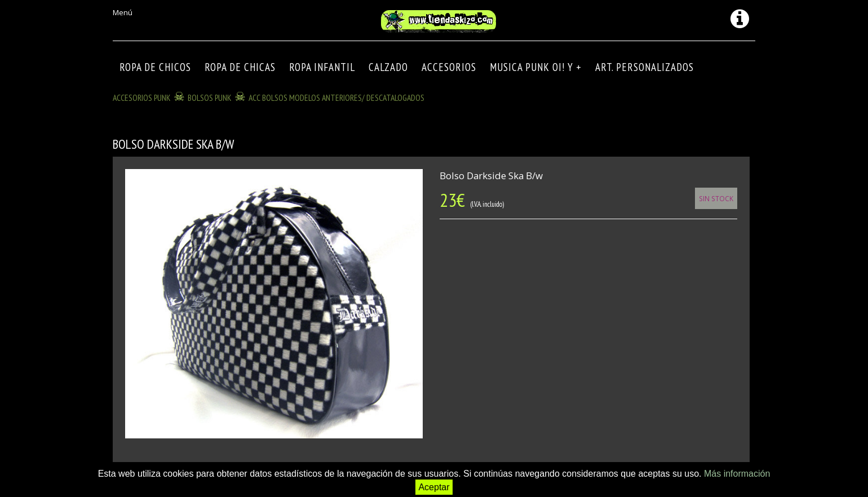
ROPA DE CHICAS (240, 67)
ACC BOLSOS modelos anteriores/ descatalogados (336, 97)
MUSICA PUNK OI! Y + (536, 67)
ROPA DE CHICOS (155, 67)
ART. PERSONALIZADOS (645, 67)
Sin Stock (716, 198)
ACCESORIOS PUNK (142, 97)
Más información (737, 474)
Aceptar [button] (434, 487)
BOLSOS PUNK (210, 97)
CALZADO (388, 67)
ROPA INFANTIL (322, 67)
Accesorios (449, 67)
